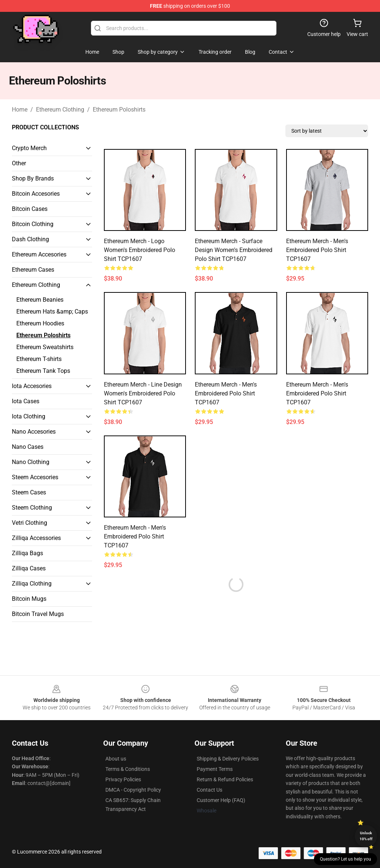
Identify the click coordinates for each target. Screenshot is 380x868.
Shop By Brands (33, 178)
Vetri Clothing (30, 523)
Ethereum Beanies (40, 300)
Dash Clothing (30, 239)
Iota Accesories (32, 386)
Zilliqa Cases (29, 568)
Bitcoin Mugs (29, 599)
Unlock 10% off (366, 836)
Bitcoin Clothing (33, 224)
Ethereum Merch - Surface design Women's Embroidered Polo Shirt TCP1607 (234, 250)
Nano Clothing (31, 462)
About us (116, 759)
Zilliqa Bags (27, 553)
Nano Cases (28, 447)
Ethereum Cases (33, 270)
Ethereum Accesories (39, 254)
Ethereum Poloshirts (119, 110)
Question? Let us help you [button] (345, 859)
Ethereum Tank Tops (43, 371)
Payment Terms (215, 769)
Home (20, 110)
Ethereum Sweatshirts (45, 347)
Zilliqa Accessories (36, 538)
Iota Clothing (29, 416)
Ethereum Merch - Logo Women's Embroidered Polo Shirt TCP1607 (140, 250)
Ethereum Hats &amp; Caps (52, 312)
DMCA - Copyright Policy (133, 790)
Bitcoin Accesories (36, 194)
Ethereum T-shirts (39, 359)
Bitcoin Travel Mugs (38, 614)
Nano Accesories (34, 432)
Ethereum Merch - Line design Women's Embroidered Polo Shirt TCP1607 (143, 393)
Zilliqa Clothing (32, 584)
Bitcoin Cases (30, 209)
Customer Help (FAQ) (221, 800)
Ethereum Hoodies (40, 323)
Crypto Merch (29, 148)
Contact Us (209, 790)
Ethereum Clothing (60, 110)
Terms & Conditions (128, 769)
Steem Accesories (35, 477)
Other (19, 163)
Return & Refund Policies (225, 779)
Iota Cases (26, 401)
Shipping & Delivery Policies (228, 759)
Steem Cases (29, 492)
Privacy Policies (123, 779)
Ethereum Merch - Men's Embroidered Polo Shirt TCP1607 (317, 250)
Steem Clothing (32, 508)
